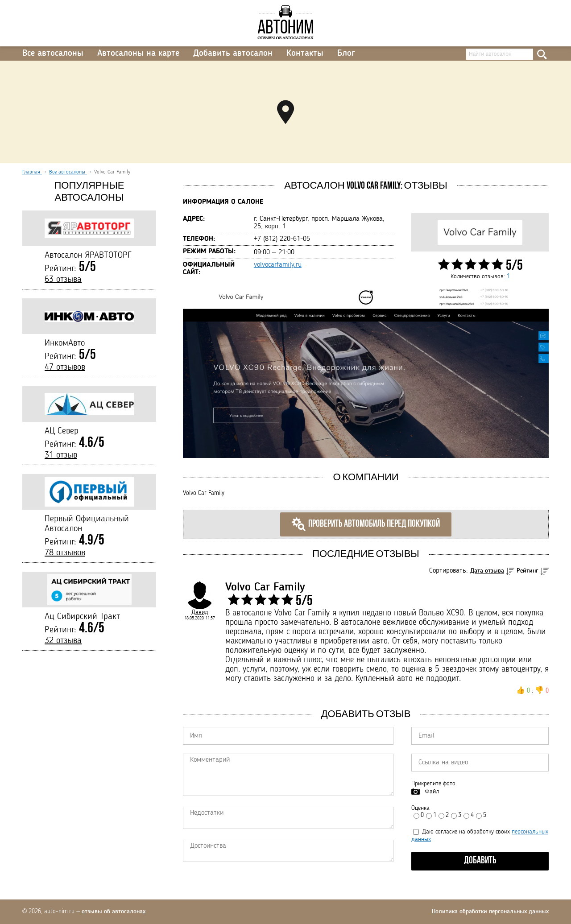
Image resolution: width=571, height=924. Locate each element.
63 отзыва (63, 280)
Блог (346, 54)
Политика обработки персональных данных (490, 912)
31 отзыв (61, 455)
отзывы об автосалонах (114, 912)
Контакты (305, 54)
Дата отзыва (487, 571)
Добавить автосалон (233, 54)
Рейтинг (528, 571)
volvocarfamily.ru (278, 265)
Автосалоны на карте (138, 54)
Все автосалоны (53, 54)
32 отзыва (63, 641)
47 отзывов (65, 367)
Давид (200, 612)
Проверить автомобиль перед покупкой (366, 524)
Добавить (480, 861)
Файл (432, 792)
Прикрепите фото (433, 784)
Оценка (420, 808)
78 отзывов (65, 553)
